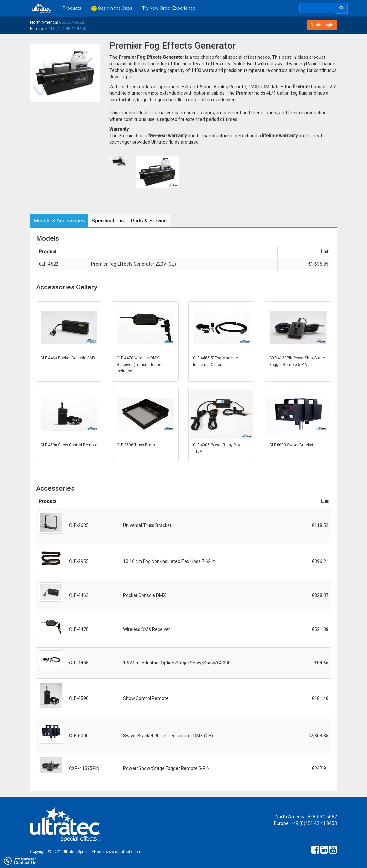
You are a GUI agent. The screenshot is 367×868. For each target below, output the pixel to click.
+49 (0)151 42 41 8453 (65, 29)
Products (72, 8)
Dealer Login (322, 25)
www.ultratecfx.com (123, 852)
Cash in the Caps (112, 8)
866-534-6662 (72, 22)
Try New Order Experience (169, 8)
